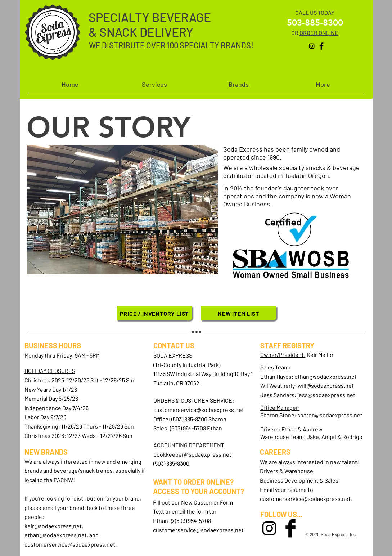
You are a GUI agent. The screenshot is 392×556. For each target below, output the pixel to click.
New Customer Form (207, 502)
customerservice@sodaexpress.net (70, 544)
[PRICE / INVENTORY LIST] (154, 313)
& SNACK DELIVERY (141, 32)
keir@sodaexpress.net (53, 526)
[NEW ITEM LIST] (239, 313)
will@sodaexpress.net (326, 385)
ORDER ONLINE (319, 33)
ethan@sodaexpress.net (56, 535)
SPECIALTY (120, 17)
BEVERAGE (181, 17)
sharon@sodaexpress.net (330, 415)
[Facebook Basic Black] (321, 46)
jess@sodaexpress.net (326, 395)
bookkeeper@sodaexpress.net (192, 454)
